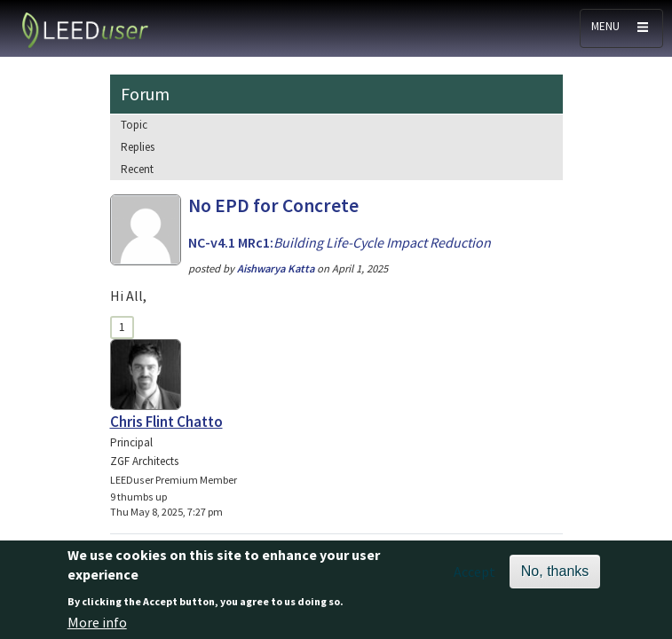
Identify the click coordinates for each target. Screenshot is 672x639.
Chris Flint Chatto (166, 422)
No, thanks (555, 578)
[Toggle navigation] (621, 28)
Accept (474, 579)
